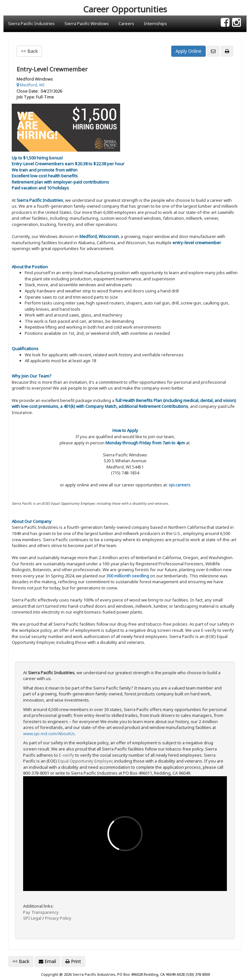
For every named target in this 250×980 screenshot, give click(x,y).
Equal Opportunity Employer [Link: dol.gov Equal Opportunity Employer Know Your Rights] (85, 761)
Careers (126, 24)
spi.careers (180, 485)
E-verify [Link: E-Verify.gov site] (67, 755)
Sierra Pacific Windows (87, 24)
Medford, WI (31, 85)
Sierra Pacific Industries (31, 24)
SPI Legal (32, 918)
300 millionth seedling (128, 576)
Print (73, 961)
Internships (155, 24)
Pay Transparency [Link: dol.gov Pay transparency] (41, 912)
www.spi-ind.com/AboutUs (49, 734)
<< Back (29, 51)
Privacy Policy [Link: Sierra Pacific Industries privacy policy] (58, 918)
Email (47, 961)
